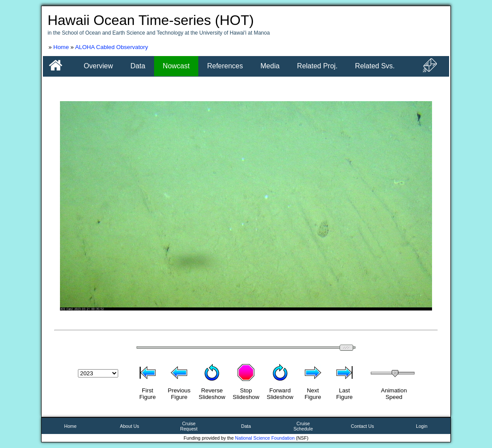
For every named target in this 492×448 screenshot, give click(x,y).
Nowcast (176, 66)
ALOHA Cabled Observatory (111, 47)
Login (422, 426)
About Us (130, 426)
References (225, 66)
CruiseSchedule (303, 426)
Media (270, 66)
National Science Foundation (265, 438)
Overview (98, 66)
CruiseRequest (189, 426)
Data (138, 66)
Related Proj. (318, 66)
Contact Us (363, 426)
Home (61, 47)
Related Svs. (375, 66)
